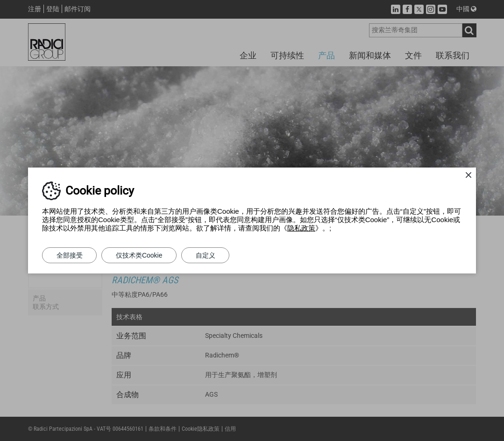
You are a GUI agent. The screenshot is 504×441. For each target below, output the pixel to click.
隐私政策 (301, 228)
